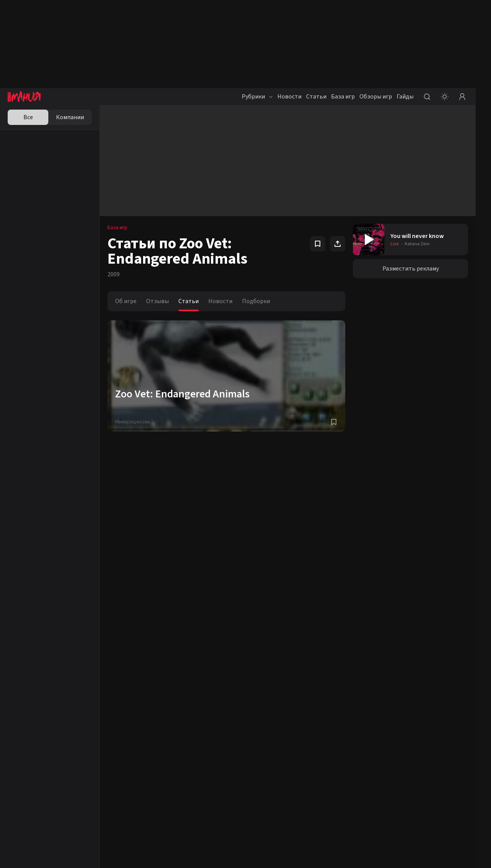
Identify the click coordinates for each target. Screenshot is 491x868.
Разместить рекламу (411, 269)
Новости (289, 97)
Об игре (126, 301)
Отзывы (157, 301)
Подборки (256, 301)
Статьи (316, 97)
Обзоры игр (376, 97)
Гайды (405, 97)
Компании (70, 117)
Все (28, 117)
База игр (343, 97)
